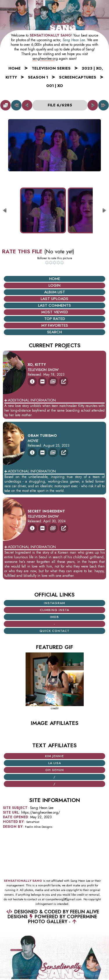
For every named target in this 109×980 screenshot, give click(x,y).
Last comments (54, 305)
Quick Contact (54, 631)
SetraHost (33, 822)
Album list (55, 292)
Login (54, 285)
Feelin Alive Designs (39, 827)
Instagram (54, 603)
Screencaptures (78, 77)
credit (55, 708)
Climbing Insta (54, 610)
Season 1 (38, 77)
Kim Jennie (54, 756)
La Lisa (55, 763)
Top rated (55, 319)
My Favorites (55, 325)
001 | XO (55, 86)
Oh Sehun (55, 770)
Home (15, 68)
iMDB (54, 617)
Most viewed (55, 312)
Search (54, 332)
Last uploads (54, 299)
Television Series (51, 68)
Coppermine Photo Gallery (63, 919)
